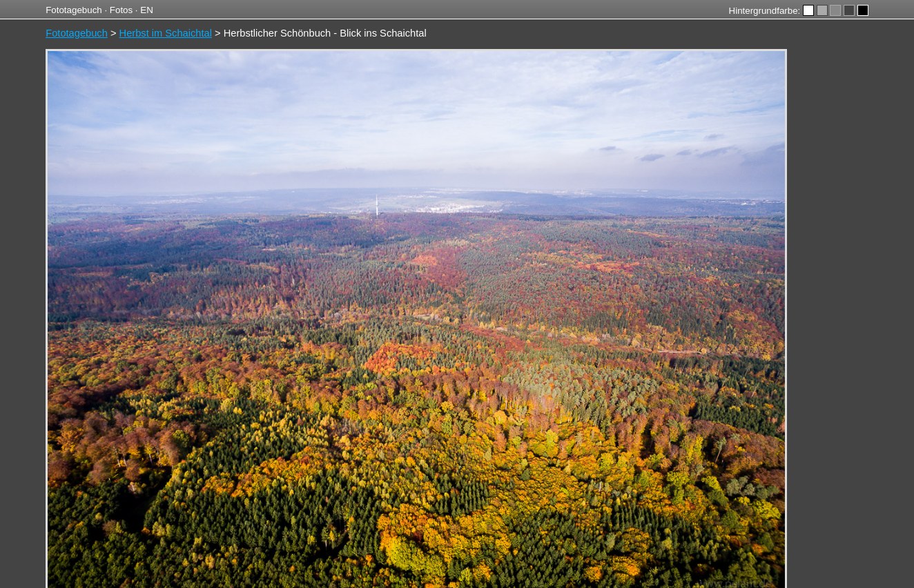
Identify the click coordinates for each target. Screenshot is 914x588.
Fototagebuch (74, 10)
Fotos (121, 10)
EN (147, 10)
